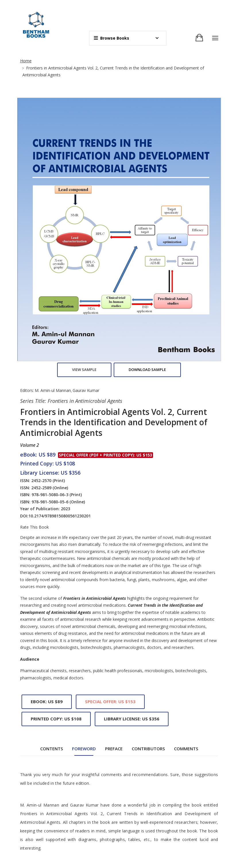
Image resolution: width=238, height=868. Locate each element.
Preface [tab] (114, 473)
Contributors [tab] (148, 473)
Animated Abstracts (142, 814)
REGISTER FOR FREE (67, 834)
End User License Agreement (150, 833)
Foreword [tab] (84, 473)
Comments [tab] (186, 473)
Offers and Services (141, 843)
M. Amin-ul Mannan (53, 115)
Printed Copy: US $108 (56, 444)
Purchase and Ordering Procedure (155, 863)
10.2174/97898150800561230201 (60, 241)
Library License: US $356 (132, 444)
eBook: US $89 (47, 426)
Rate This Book (34, 252)
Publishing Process (141, 853)
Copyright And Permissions (148, 824)
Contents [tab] (52, 473)
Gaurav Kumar (86, 115)
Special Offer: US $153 (110, 426)
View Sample (84, 94)
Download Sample (147, 94)
